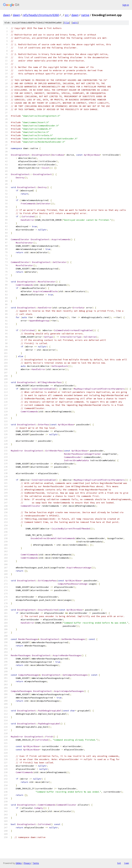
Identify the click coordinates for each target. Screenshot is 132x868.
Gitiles (19, 863)
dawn (7, 15)
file (66, 23)
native (85, 15)
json (126, 863)
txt (119, 863)
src (67, 15)
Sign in (126, 5)
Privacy (27, 863)
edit (75, 23)
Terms (36, 863)
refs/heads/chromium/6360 (41, 15)
